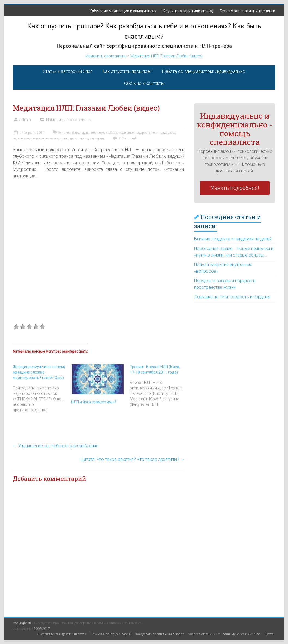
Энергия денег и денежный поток (62, 634)
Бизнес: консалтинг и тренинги (247, 11)
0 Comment (124, 138)
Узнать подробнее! (235, 188)
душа (86, 133)
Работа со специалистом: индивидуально (204, 71)
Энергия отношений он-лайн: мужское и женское (224, 634)
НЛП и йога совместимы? (94, 402)
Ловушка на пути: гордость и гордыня (232, 297)
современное (49, 138)
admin (25, 120)
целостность (79, 138)
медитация (127, 133)
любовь (111, 133)
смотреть (31, 138)
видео (76, 133)
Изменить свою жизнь (106, 56)
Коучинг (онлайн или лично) (188, 11)
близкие (64, 133)
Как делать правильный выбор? (160, 634)
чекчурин (97, 138)
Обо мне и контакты (144, 83)
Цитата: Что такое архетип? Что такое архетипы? (133, 459)
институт (98, 133)
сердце (18, 138)
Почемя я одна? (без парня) (111, 634)
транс (64, 138)
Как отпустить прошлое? (127, 71)
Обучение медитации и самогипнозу (123, 11)
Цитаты (270, 634)
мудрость (143, 133)
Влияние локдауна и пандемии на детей (233, 239)
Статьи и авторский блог (68, 71)
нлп (155, 133)
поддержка (167, 133)
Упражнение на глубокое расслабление (56, 446)
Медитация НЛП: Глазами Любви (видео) (166, 56)
